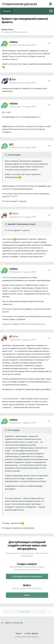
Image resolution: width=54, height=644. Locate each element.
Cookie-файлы (31, 633)
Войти (27, 595)
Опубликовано (23, 45)
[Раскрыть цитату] (6, 155)
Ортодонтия (22, 32)
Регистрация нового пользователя (27, 576)
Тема (19, 633)
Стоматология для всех (19, 4)
